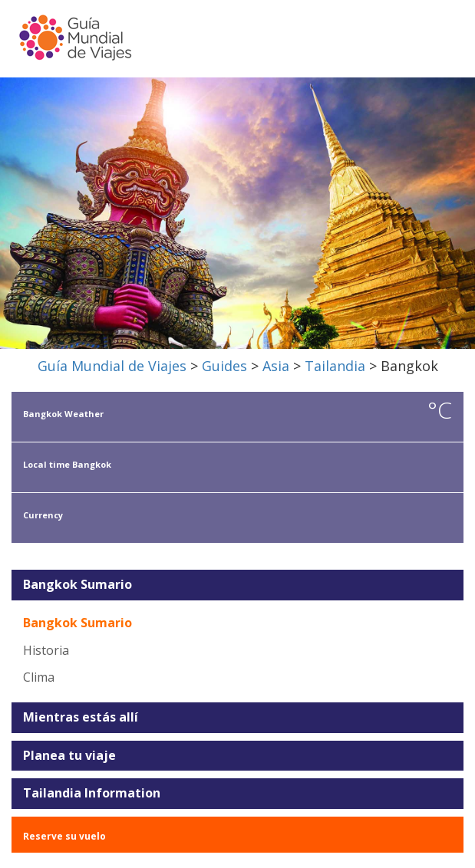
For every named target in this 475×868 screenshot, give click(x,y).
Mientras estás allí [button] (81, 718)
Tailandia (335, 366)
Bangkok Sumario (78, 623)
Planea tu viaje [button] (69, 756)
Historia (46, 650)
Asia (276, 366)
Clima (39, 677)
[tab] (237, 585)
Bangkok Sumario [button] (78, 585)
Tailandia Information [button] (92, 794)
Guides (224, 366)
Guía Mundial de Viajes (112, 366)
